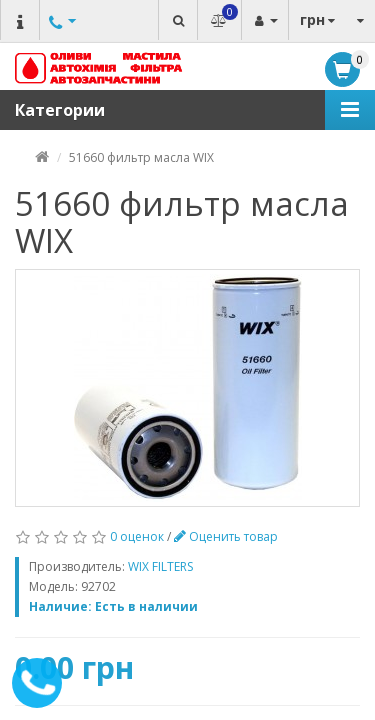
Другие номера (60, 39)
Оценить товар (226, 536)
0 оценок (137, 536)
